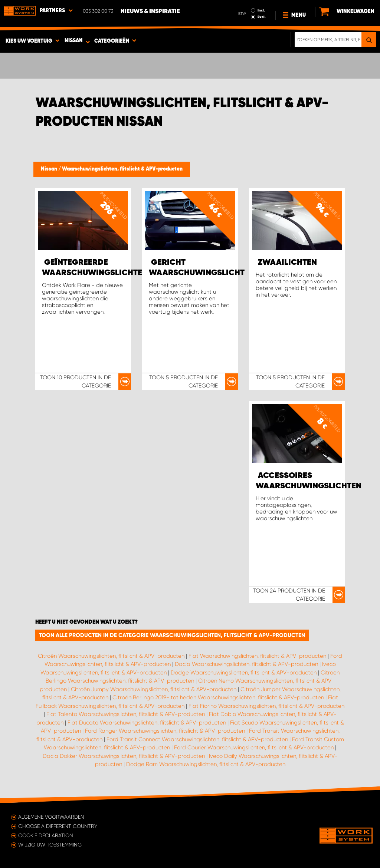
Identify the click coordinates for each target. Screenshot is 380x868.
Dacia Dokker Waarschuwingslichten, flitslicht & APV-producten (124, 756)
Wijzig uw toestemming (50, 845)
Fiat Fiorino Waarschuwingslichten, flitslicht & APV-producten (266, 706)
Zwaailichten (287, 263)
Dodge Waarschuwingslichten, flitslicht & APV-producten (244, 673)
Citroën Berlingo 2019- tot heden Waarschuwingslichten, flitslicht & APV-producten (218, 697)
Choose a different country (58, 826)
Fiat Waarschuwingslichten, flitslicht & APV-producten (257, 656)
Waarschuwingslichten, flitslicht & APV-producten (122, 169)
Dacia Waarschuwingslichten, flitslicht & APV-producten (246, 664)
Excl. (262, 17)
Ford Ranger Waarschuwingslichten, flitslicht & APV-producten (165, 731)
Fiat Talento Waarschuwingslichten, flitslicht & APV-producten (126, 714)
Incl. (261, 10)
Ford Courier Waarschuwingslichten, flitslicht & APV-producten (254, 747)
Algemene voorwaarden (51, 817)
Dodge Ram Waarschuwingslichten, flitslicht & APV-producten (206, 764)
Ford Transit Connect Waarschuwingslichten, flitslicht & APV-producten (197, 739)
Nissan (50, 169)
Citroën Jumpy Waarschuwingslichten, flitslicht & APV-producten (154, 689)
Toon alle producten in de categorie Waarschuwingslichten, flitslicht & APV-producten (172, 635)
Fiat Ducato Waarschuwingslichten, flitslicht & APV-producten (147, 723)
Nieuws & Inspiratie (150, 11)
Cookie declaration (46, 835)
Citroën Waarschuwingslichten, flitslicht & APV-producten (111, 656)
